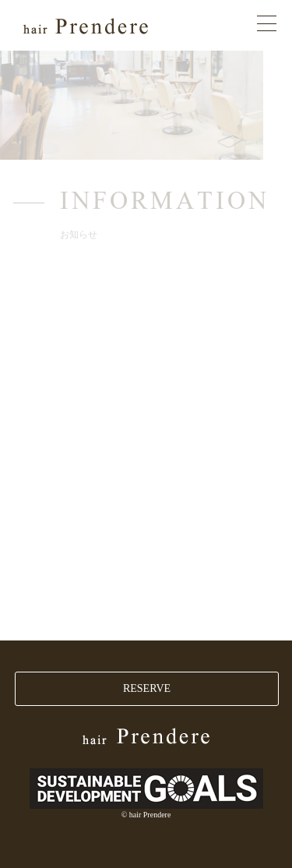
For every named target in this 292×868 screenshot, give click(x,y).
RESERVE (147, 688)
